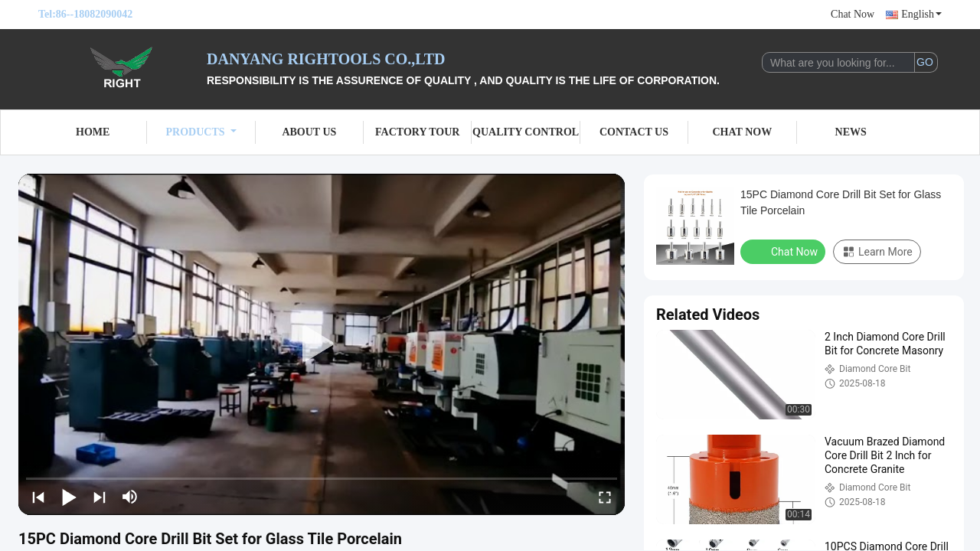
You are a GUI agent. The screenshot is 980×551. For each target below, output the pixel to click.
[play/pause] (69, 497)
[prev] (38, 497)
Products (201, 132)
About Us (309, 132)
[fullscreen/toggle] (605, 497)
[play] (322, 344)
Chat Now (853, 14)
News (851, 132)
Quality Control (526, 132)
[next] (100, 497)
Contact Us (634, 132)
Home (93, 132)
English (921, 14)
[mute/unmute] (130, 497)
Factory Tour (417, 132)
